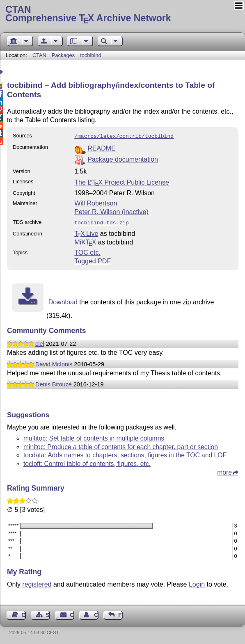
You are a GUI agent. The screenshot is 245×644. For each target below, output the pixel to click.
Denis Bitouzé (54, 383)
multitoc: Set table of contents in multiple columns (94, 437)
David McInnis (54, 363)
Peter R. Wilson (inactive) (111, 211)
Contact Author (96, 613)
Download (63, 300)
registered (37, 583)
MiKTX (85, 241)
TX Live (86, 232)
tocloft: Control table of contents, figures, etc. (87, 462)
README (101, 147)
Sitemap (48, 613)
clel (40, 342)
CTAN (39, 55)
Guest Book (24, 613)
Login (197, 583)
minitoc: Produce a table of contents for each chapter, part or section (121, 445)
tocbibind (90, 55)
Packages (64, 55)
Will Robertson (96, 202)
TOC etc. (87, 251)
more (224, 471)
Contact (72, 613)
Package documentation (123, 159)
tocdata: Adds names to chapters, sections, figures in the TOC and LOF (125, 453)
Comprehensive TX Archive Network (122, 14)
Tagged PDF (93, 259)
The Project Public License (122, 182)
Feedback (120, 613)
